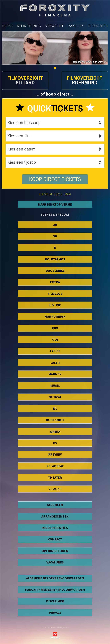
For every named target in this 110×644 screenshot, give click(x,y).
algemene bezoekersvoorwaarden (55, 578)
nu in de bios (29, 26)
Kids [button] (55, 340)
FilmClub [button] (55, 294)
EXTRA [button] (55, 282)
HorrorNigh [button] (55, 316)
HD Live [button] (55, 305)
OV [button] (55, 443)
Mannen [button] (55, 374)
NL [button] (55, 408)
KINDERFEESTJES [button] (55, 528)
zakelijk (76, 26)
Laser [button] (55, 363)
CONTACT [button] (55, 539)
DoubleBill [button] (55, 271)
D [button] (55, 248)
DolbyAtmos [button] (55, 259)
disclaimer (55, 601)
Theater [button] (55, 477)
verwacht (54, 26)
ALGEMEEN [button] (55, 505)
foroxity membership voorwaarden (55, 590)
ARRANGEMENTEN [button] (55, 516)
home (7, 26)
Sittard (25, 83)
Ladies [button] (55, 351)
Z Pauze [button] (55, 489)
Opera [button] (55, 432)
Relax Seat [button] (55, 466)
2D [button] (55, 225)
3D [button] (55, 236)
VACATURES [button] (55, 562)
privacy (55, 613)
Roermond (85, 83)
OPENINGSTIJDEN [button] (55, 551)
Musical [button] (55, 397)
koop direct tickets (55, 179)
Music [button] (55, 385)
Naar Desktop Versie (55, 204)
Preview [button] (55, 454)
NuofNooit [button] (55, 420)
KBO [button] (55, 328)
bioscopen (98, 26)
